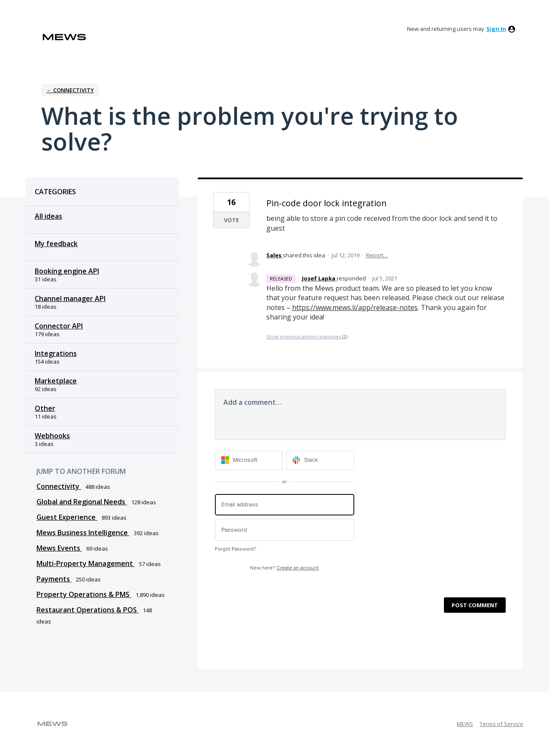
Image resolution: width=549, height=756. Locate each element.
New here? (284, 568)
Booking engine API (67, 271)
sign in (496, 29)
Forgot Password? (236, 549)
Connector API (59, 326)
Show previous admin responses (307, 336)
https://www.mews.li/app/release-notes (355, 307)
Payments (54, 579)
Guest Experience (67, 517)
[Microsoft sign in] (249, 460)
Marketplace (56, 381)
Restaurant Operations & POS (87, 610)
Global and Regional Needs (82, 502)
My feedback (56, 244)
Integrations (56, 353)
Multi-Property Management (86, 563)
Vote (231, 220)
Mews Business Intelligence (83, 533)
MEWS (465, 724)
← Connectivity (70, 90)
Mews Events (59, 548)
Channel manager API (70, 298)
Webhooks (52, 436)
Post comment (475, 605)
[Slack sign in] (320, 460)
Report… (377, 255)
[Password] (285, 530)
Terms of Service (501, 724)
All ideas (48, 216)
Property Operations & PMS (84, 594)
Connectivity (59, 486)
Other (45, 408)
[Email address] (285, 505)
